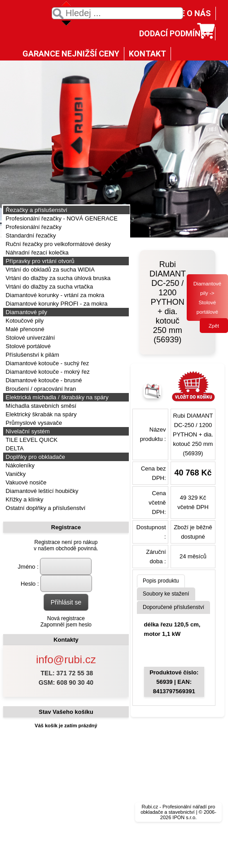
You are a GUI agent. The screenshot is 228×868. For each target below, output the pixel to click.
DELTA (14, 448)
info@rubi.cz (66, 659)
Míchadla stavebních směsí (40, 406)
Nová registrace (66, 618)
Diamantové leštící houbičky (41, 491)
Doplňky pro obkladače (35, 457)
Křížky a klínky (24, 499)
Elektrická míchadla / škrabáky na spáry (56, 397)
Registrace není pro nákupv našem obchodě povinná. (66, 545)
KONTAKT (147, 54)
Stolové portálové (27, 346)
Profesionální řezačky (33, 227)
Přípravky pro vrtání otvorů (39, 261)
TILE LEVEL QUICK (31, 440)
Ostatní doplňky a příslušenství (45, 508)
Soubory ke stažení (166, 594)
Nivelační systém (27, 431)
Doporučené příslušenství (173, 607)
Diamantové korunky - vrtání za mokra (54, 295)
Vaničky (15, 474)
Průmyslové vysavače (33, 423)
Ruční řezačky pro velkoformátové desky (57, 244)
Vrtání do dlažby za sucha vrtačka (48, 287)
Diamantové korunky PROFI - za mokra (56, 304)
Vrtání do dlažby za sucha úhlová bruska (57, 278)
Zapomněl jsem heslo (66, 625)
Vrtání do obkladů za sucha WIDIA (49, 270)
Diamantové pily (26, 312)
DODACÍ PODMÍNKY (175, 33)
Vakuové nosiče (25, 482)
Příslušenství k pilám (32, 355)
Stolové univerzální (29, 338)
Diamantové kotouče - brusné (43, 380)
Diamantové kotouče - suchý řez (46, 363)
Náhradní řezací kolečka (36, 253)
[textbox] (117, 13)
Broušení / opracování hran (40, 389)
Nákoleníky (19, 465)
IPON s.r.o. (184, 817)
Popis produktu (161, 581)
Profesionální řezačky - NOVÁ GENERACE (61, 218)
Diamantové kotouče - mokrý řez (47, 372)
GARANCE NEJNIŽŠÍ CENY (71, 54)
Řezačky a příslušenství (36, 210)
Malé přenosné (24, 329)
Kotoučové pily (24, 321)
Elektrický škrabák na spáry (40, 414)
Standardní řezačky (30, 235)
